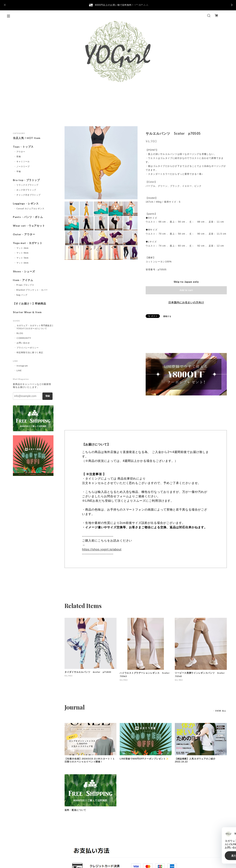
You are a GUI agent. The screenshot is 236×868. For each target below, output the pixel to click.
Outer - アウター (24, 234)
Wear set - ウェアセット (29, 226)
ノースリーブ (23, 166)
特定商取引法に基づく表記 (30, 352)
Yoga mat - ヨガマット (28, 243)
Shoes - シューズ (24, 271)
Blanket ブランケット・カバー (32, 290)
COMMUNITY (24, 338)
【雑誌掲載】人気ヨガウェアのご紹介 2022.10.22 (196, 760)
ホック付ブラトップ (26, 190)
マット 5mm (22, 258)
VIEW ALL (221, 711)
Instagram (22, 366)
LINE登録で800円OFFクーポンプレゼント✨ (144, 759)
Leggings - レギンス (26, 204)
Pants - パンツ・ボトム (28, 217)
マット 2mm (22, 248)
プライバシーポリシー (28, 348)
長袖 (19, 156)
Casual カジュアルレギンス (30, 208)
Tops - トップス (23, 147)
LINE (19, 370)
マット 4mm (22, 253)
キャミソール (23, 161)
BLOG (20, 333)
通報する (167, 316)
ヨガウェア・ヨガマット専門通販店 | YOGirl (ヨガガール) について (35, 327)
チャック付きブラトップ (29, 195)
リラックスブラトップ (27, 185)
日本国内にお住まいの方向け (186, 302)
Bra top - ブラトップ (26, 180)
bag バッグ (22, 295)
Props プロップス (25, 285)
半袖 (19, 171)
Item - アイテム (23, 280)
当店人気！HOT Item (27, 138)
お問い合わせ (23, 343)
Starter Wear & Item (27, 312)
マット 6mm (22, 263)
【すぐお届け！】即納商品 (29, 304)
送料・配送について (75, 810)
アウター (21, 152)
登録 (48, 396)
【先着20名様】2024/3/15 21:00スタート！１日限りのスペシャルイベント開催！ (90, 760)
